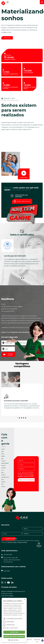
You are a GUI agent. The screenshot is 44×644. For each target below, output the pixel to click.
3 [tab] (24, 278)
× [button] (25, 600)
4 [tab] (24, 418)
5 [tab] (26, 418)
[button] (14, 640)
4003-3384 (7, 571)
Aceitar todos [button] (14, 632)
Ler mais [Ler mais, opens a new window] (20, 615)
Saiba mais (7, 38)
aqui (21, 475)
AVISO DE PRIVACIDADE (18, 613)
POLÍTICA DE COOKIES (12, 615)
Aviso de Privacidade (29, 476)
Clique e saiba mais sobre (22, 201)
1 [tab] (20, 278)
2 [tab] (22, 278)
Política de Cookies (12, 542)
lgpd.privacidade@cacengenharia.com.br (13, 591)
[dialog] (14, 620)
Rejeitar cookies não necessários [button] (14, 636)
